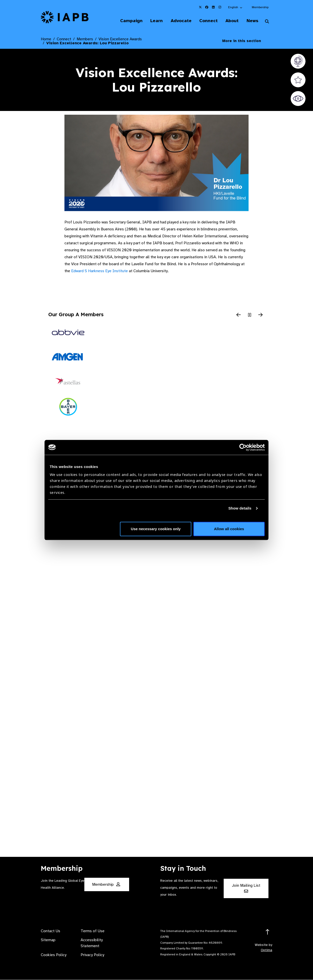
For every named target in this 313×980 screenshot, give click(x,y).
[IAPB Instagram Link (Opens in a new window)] (220, 7)
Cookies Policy (54, 955)
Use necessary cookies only (156, 529)
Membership (260, 7)
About (231, 21)
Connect (207, 21)
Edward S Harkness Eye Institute (100, 271)
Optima (266, 950)
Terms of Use (93, 931)
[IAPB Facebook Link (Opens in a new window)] (207, 7)
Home (46, 39)
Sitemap (48, 940)
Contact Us (51, 931)
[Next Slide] (261, 315)
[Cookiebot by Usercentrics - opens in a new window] (243, 447)
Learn (153, 21)
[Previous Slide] (239, 315)
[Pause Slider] (250, 315)
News (252, 21)
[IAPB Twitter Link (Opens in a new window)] (200, 7)
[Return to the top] (268, 932)
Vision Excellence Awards (120, 39)
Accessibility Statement (92, 943)
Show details (240, 508)
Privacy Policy (92, 955)
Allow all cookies (229, 529)
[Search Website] (267, 22)
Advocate (178, 21)
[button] (235, 7)
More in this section (245, 41)
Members (85, 39)
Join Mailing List (246, 888)
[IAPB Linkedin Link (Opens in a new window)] (213, 7)
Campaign (127, 21)
